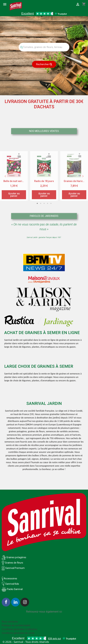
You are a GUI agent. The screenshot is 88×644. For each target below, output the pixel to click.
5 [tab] (51, 239)
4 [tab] (47, 239)
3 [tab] (44, 239)
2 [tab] (41, 239)
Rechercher (44, 64)
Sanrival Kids (12, 584)
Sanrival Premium (15, 568)
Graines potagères (16, 557)
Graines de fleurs (14, 563)
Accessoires (9, 578)
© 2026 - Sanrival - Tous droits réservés (26, 642)
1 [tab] (37, 239)
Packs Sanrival (15, 589)
